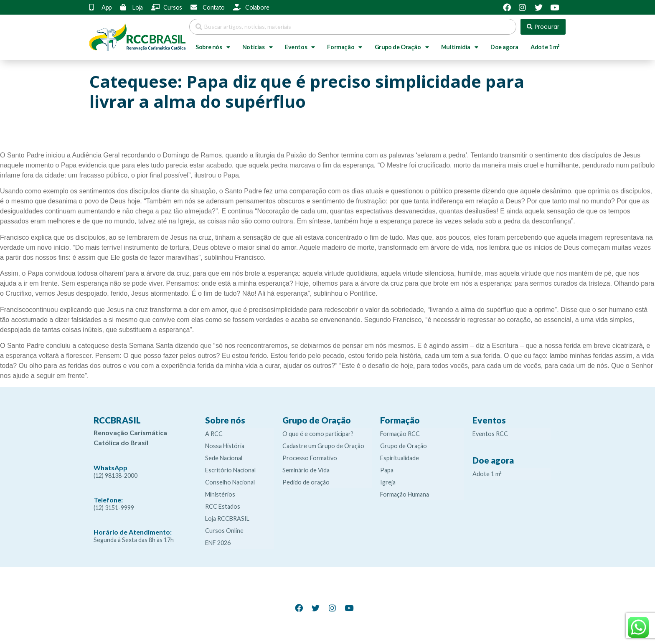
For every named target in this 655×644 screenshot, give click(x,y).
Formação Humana (405, 494)
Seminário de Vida (306, 470)
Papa (387, 470)
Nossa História (225, 446)
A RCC (214, 434)
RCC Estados (223, 506)
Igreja (388, 482)
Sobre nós (213, 47)
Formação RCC (400, 434)
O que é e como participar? (318, 434)
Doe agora (504, 47)
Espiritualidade (400, 458)
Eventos (300, 47)
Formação (344, 47)
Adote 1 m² (545, 47)
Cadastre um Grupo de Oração (323, 446)
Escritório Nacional (230, 470)
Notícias (257, 47)
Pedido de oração (306, 482)
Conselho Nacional (230, 482)
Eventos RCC (490, 434)
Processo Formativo (310, 458)
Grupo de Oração (402, 47)
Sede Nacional (224, 458)
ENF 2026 (218, 543)
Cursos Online (224, 531)
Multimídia (460, 47)
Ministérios (220, 494)
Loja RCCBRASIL (227, 518)
